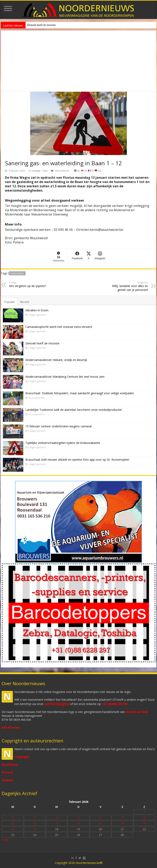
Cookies (8, 780)
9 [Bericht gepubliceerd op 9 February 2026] (13, 823)
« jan (5, 840)
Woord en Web (137, 712)
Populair (10, 302)
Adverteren (11, 727)
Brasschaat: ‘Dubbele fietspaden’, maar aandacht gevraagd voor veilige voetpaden (80, 393)
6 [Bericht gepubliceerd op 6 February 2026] (100, 818)
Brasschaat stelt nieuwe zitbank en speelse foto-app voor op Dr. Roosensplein (77, 460)
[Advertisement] (78, 61)
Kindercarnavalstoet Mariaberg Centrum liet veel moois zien (65, 377)
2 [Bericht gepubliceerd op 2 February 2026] (13, 818)
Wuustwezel (62, 171)
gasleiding (17, 273)
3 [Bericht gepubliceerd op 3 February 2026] (35, 818)
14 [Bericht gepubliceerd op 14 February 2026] (122, 823)
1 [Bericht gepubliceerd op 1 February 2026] (144, 812)
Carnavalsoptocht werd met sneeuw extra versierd (59, 327)
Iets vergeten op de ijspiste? (30, 284)
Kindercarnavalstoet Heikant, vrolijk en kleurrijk (56, 360)
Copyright (22, 757)
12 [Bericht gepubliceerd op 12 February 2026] (78, 823)
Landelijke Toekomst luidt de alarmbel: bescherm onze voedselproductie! (74, 410)
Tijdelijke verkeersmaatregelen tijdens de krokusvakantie (63, 443)
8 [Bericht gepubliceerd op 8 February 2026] (144, 818)
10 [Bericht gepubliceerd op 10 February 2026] (35, 823)
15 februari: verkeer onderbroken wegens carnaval (58, 426)
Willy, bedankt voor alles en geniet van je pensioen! (127, 286)
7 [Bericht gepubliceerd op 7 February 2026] (122, 818)
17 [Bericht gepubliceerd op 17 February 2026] (35, 829)
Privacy (7, 772)
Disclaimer (10, 765)
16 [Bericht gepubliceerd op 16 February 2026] (13, 829)
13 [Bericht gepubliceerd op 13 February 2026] (100, 823)
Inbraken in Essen (37, 310)
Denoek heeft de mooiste (41, 25)
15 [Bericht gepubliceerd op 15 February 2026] (144, 823)
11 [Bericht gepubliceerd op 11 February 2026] (57, 823)
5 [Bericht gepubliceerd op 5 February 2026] (78, 818)
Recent (25, 302)
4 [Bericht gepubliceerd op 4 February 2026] (57, 818)
